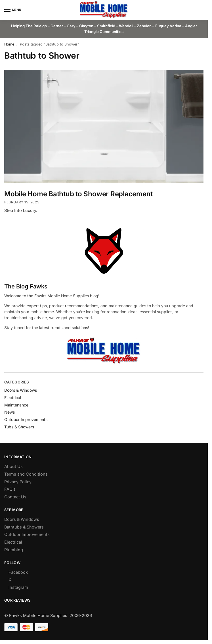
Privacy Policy (18, 482)
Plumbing (14, 550)
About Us (13, 466)
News (10, 412)
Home (9, 44)
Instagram (18, 587)
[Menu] (13, 10)
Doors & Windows (21, 390)
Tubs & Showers (19, 427)
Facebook (18, 572)
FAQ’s (10, 489)
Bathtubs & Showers (24, 527)
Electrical (13, 398)
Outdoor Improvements (26, 419)
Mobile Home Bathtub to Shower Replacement (78, 194)
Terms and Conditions (26, 474)
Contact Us (15, 497)
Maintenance (16, 405)
